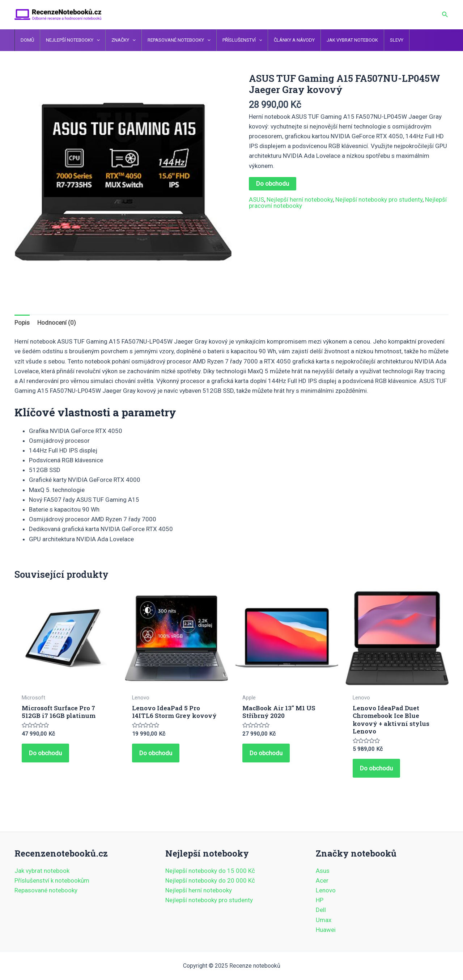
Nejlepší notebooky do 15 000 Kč (210, 871)
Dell (321, 910)
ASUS (256, 199)
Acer (322, 880)
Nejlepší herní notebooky (300, 199)
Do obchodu (273, 184)
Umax (324, 920)
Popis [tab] (22, 323)
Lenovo (326, 890)
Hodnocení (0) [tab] (57, 323)
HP (320, 900)
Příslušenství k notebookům (52, 880)
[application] (93, 40)
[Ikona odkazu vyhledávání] (445, 15)
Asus (323, 871)
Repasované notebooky (46, 890)
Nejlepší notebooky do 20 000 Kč (210, 880)
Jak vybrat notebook (42, 871)
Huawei (326, 930)
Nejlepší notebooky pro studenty (379, 199)
